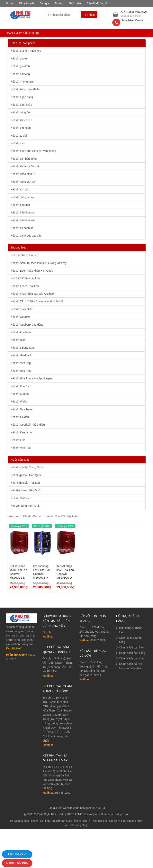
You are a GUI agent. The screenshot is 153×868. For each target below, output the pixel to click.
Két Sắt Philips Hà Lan (24, 255)
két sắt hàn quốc (62, 821)
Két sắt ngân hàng (22, 97)
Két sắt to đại (19, 136)
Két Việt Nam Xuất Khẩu (26, 506)
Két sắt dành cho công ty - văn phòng (33, 151)
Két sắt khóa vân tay (23, 182)
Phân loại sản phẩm (23, 43)
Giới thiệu (75, 3)
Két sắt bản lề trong (23, 212)
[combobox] (63, 15)
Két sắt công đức (21, 112)
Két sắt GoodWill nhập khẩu (28, 425)
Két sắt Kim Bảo (21, 386)
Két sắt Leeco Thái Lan (25, 286)
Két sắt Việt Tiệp (21, 363)
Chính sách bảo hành (132, 647)
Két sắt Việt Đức (21, 448)
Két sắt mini (18, 143)
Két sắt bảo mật (20, 205)
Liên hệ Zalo (17, 854)
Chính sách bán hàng (132, 653)
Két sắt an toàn (20, 189)
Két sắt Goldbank (21, 355)
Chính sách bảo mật (131, 658)
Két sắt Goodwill (21, 317)
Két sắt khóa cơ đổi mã (25, 166)
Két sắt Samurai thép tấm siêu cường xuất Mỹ (39, 263)
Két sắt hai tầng (20, 74)
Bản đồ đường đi (97, 3)
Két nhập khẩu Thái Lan (25, 483)
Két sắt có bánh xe (22, 228)
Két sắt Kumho (20, 394)
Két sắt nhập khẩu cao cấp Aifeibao (32, 294)
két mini (98, 821)
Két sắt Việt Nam (21, 498)
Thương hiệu (19, 248)
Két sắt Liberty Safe (23, 348)
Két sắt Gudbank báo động (27, 325)
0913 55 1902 (62, 793)
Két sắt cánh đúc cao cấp (26, 236)
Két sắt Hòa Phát (21, 371)
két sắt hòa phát (19, 821)
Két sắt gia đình (20, 66)
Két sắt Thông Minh (23, 82)
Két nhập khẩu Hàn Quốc (26, 475)
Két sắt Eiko (18, 440)
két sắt (88, 814)
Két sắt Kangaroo (21, 432)
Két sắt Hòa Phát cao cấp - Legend (32, 378)
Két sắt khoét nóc (21, 120)
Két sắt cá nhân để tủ (24, 159)
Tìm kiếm (89, 15)
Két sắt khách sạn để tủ (25, 89)
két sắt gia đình (120, 814)
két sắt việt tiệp (40, 821)
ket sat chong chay (76, 825)
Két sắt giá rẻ (19, 59)
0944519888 (98, 640)
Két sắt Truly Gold (22, 309)
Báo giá (44, 3)
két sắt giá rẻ (82, 821)
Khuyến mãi (26, 3)
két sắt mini (102, 814)
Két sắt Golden (20, 417)
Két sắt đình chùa (21, 105)
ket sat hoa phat (132, 821)
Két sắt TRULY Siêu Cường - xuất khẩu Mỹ (37, 301)
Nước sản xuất (20, 460)
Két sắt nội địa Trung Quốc (27, 467)
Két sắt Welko (19, 402)
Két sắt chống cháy (22, 197)
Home (10, 3)
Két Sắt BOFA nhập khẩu (26, 278)
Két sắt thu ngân (21, 128)
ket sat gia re (112, 821)
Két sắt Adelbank (21, 332)
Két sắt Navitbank (22, 409)
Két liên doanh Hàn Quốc (26, 490)
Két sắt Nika (18, 340)
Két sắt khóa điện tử (23, 174)
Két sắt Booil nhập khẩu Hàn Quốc (32, 271)
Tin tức (59, 3)
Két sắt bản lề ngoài (23, 220)
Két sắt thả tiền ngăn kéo (26, 51)
